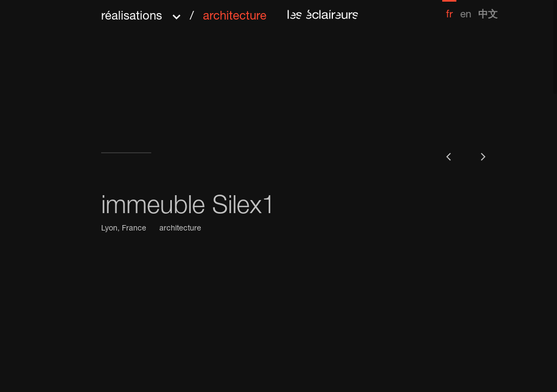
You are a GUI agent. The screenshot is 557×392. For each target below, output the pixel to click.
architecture (180, 229)
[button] (184, 13)
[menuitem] (449, 10)
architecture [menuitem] (235, 17)
